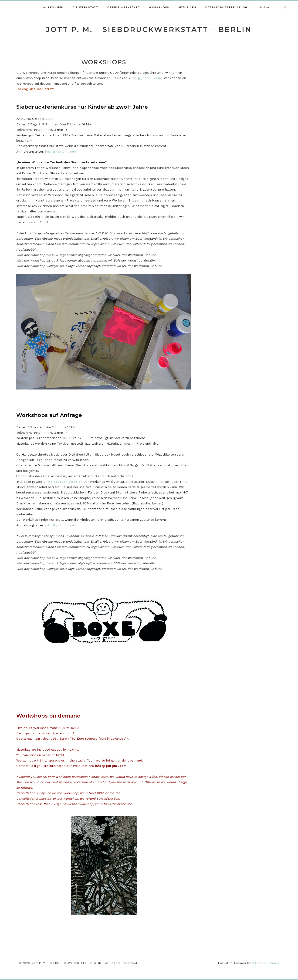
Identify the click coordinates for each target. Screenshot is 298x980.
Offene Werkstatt (124, 8)
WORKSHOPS (159, 8)
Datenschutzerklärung (226, 8)
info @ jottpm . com (146, 78)
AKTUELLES (187, 8)
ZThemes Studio (266, 963)
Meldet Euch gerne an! (66, 482)
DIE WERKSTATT (86, 8)
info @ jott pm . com (61, 152)
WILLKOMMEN (53, 8)
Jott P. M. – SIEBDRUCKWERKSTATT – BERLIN (149, 29)
